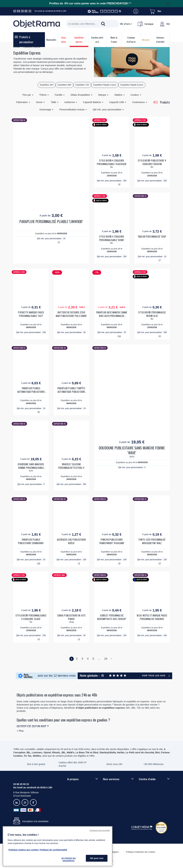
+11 (119, 336)
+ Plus (20, 731)
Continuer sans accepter (100, 830)
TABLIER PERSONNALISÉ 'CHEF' (152, 236)
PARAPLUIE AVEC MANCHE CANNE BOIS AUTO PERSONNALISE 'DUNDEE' (112, 314)
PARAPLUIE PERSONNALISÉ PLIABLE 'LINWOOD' (51, 221)
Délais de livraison (148, 791)
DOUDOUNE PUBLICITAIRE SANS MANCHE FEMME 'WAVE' (132, 450)
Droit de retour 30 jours (151, 797)
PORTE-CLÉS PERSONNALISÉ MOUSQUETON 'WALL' (152, 541)
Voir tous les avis (154, 676)
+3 (119, 563)
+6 (38, 412)
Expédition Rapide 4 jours (105, 85)
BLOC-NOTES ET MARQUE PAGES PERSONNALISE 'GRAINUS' (152, 617)
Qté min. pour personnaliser (108, 110)
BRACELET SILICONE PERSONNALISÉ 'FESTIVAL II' (71, 466)
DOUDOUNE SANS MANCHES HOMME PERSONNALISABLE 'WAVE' (31, 466)
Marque (103, 95)
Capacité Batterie (93, 102)
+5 (160, 336)
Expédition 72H (82, 85)
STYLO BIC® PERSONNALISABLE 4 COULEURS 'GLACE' (31, 617)
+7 (160, 260)
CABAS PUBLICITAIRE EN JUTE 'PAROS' (71, 617)
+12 (38, 563)
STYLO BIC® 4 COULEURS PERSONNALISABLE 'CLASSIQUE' (112, 162)
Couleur (136, 95)
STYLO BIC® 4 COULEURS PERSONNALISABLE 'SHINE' (112, 238)
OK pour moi (97, 858)
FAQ (165, 24)
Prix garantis (109, 800)
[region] (58, 846)
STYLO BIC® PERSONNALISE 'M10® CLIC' (152, 314)
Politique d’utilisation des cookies (140, 852)
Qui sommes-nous (77, 785)
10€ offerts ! (122, 24)
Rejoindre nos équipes (79, 791)
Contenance (139, 102)
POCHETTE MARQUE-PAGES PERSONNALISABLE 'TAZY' (31, 314)
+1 (59, 242)
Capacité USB (118, 102)
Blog (69, 802)
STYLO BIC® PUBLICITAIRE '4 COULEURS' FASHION (152, 162)
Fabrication (23, 102)
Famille (60, 95)
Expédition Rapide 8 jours (132, 85)
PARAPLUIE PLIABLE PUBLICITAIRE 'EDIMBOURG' (31, 541)
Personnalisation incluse (73, 110)
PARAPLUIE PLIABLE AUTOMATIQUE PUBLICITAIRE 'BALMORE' (31, 390)
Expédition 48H (64, 85)
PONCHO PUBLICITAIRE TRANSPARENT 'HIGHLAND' (112, 541)
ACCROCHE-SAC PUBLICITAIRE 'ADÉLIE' (71, 541)
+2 (119, 184)
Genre (41, 102)
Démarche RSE (75, 797)
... (99, 659)
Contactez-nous (147, 802)
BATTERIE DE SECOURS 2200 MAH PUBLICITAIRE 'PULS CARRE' (71, 314)
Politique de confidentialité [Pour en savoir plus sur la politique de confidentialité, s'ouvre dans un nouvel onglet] (53, 850)
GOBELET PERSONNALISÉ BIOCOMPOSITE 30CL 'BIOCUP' (112, 617)
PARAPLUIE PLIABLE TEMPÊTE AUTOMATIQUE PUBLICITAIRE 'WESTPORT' (71, 390)
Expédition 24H (46, 85)
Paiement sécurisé (113, 794)
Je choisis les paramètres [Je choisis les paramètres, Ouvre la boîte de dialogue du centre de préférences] (69, 859)
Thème (44, 95)
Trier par (28, 95)
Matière (120, 95)
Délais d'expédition (81, 95)
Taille (55, 102)
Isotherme (71, 102)
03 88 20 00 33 (22, 11)
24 (106, 659)
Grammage (46, 110)
